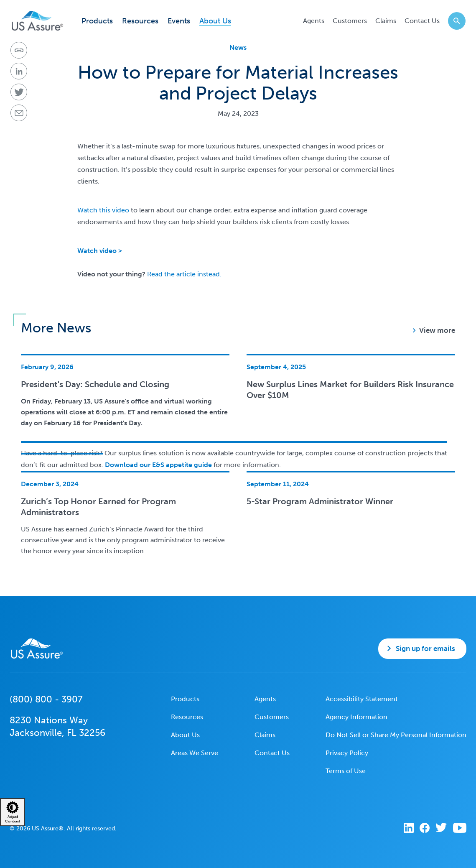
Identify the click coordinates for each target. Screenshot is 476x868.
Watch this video (103, 210)
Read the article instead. (184, 274)
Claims (386, 21)
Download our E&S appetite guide (158, 465)
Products (97, 21)
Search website (454, 21)
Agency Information (356, 717)
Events (179, 21)
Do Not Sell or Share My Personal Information (396, 735)
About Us (215, 21)
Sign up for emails (425, 648)
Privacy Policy (347, 753)
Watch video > (100, 251)
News (238, 47)
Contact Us (422, 21)
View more (437, 330)
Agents (314, 21)
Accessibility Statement (362, 699)
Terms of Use (346, 771)
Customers (350, 21)
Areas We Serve (195, 753)
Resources (140, 21)
